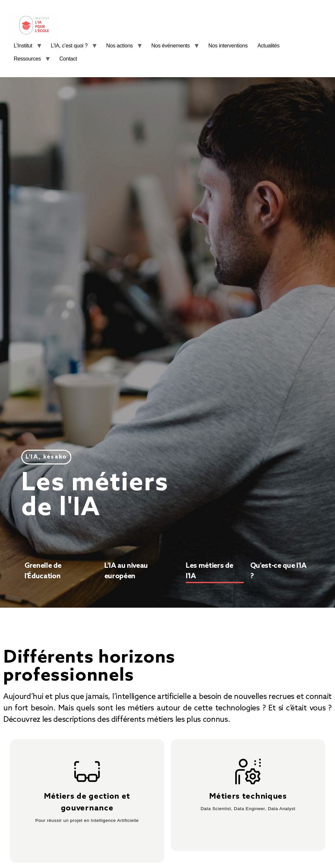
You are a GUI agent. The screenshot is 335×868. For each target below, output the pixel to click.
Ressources (27, 59)
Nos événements (171, 45)
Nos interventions (228, 45)
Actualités (268, 45)
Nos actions (120, 45)
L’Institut (23, 45)
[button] (46, 457)
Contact (68, 59)
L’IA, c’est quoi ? (69, 45)
